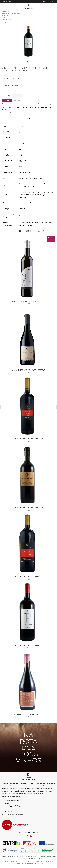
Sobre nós (4, 857)
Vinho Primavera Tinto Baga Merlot (29, 301)
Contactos (39, 858)
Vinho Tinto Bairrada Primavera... (28, 439)
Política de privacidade (44, 857)
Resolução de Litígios (28, 858)
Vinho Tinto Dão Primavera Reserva (29, 370)
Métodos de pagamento (15, 857)
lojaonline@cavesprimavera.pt (15, 815)
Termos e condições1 (30, 857)
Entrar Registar (47, 2)
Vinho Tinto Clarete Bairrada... (29, 715)
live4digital (27, 861)
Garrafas (7, 96)
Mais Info (29, 119)
